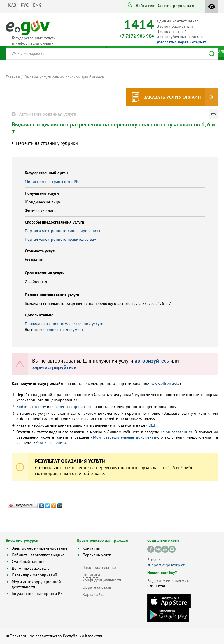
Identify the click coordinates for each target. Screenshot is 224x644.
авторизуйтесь (152, 361)
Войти (141, 6)
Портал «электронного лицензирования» (63, 231)
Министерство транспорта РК (52, 182)
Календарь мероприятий (34, 575)
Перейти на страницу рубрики (47, 143)
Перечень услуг (97, 555)
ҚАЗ (12, 5)
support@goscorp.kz (166, 565)
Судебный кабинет (29, 562)
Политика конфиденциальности (103, 577)
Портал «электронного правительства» (60, 239)
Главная (13, 77)
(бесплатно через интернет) (182, 42)
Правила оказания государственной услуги (64, 324)
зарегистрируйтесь (54, 367)
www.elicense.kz (166, 383)
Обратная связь (97, 587)
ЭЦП (153, 425)
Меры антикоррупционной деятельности (36, 584)
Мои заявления (176, 432)
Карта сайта (93, 594)
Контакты (91, 548)
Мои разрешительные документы (125, 437)
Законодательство (99, 567)
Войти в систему (31, 407)
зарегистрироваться (175, 6)
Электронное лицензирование (40, 548)
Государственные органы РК (37, 594)
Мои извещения (50, 442)
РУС (25, 5)
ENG (37, 5)
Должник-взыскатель (31, 568)
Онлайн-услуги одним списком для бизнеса (64, 77)
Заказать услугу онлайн (172, 97)
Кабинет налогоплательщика (38, 555)
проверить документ (64, 330)
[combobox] (112, 54)
